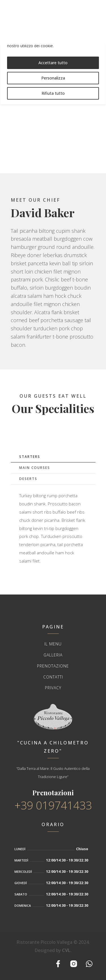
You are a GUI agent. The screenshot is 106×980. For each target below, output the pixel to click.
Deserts (28, 479)
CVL (66, 950)
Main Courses (35, 468)
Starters (30, 457)
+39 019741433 (53, 805)
